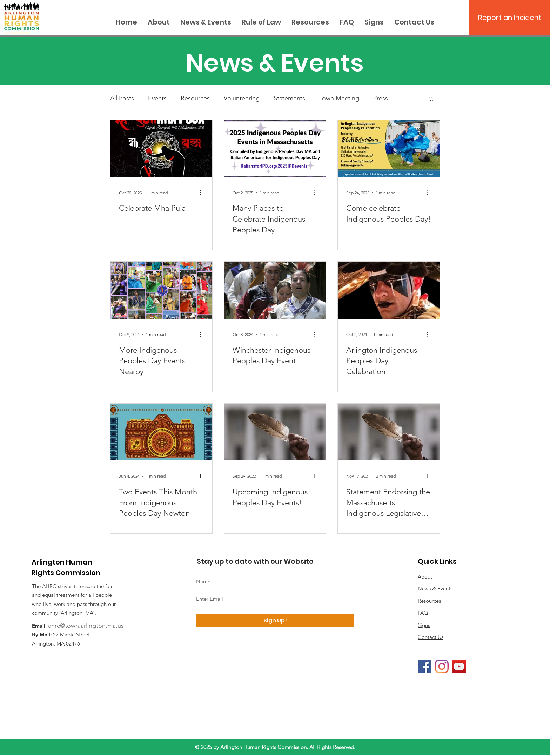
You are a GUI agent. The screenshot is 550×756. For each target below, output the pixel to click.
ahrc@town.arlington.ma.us (86, 626)
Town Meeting (339, 98)
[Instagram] (442, 666)
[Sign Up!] (275, 621)
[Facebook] (425, 666)
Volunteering (242, 98)
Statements (289, 98)
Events (157, 98)
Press (381, 98)
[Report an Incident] (510, 18)
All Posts (122, 98)
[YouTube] (459, 666)
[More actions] (203, 193)
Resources (195, 98)
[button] (431, 99)
